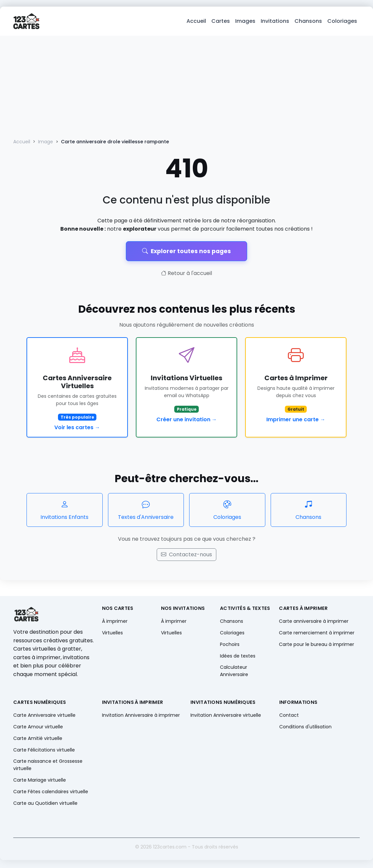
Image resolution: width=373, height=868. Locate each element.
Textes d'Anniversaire (146, 511)
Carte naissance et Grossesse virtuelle (48, 766)
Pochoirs (230, 646)
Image (46, 143)
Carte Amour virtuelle (38, 728)
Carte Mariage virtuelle (40, 781)
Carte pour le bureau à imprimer (317, 646)
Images (245, 22)
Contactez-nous (186, 556)
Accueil (196, 22)
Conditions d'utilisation (305, 728)
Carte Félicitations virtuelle (44, 751)
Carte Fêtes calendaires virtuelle (51, 793)
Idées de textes (238, 657)
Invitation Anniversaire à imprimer (141, 716)
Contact (289, 716)
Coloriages (342, 22)
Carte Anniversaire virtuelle (44, 716)
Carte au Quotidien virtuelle (45, 804)
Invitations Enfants (65, 511)
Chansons (308, 22)
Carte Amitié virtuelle (38, 740)
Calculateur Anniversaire (234, 672)
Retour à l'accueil (186, 274)
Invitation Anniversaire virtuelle (226, 716)
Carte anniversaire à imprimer (314, 622)
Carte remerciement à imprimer (317, 634)
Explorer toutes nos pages (186, 252)
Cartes (221, 22)
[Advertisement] (186, 87)
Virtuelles (112, 634)
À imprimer (115, 622)
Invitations (275, 22)
